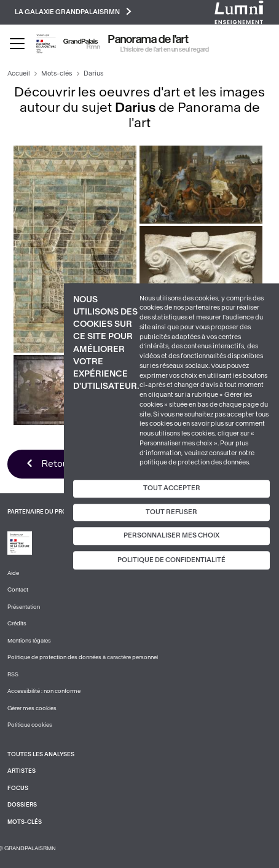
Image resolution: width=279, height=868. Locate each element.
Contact (18, 590)
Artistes (22, 771)
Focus (18, 788)
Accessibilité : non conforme (44, 691)
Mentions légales (29, 641)
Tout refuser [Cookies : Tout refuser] (171, 512)
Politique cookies (30, 725)
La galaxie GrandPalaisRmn (73, 11)
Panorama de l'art (148, 39)
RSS (13, 674)
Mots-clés (57, 73)
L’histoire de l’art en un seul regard (165, 49)
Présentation (24, 607)
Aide (13, 573)
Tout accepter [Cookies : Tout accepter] (172, 488)
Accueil (19, 73)
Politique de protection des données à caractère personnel (83, 657)
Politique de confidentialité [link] (171, 560)
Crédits (17, 624)
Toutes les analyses (41, 754)
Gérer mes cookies (32, 708)
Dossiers (22, 805)
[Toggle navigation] (17, 44)
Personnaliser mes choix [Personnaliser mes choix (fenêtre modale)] (171, 536)
